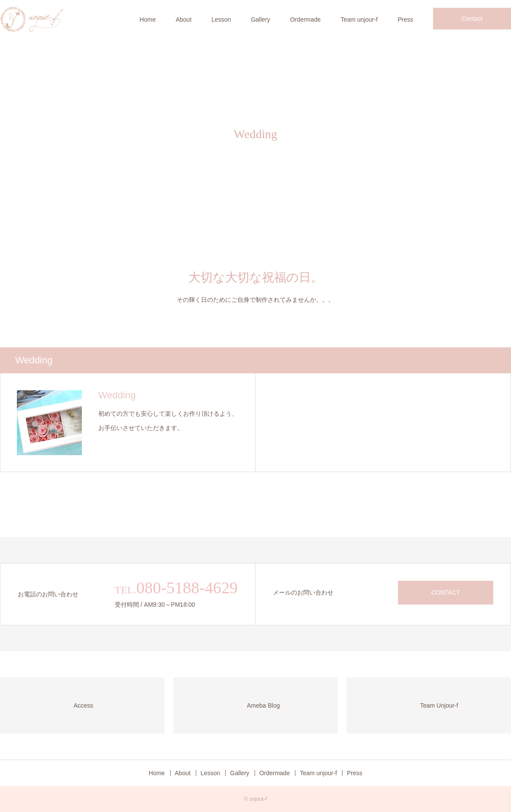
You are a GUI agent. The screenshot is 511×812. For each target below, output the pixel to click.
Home (147, 19)
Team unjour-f (359, 19)
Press (405, 19)
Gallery (260, 19)
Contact (472, 19)
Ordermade (306, 19)
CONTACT (446, 592)
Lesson (221, 19)
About (184, 19)
